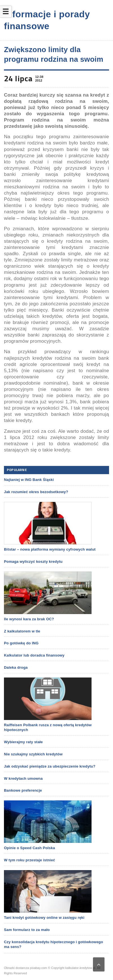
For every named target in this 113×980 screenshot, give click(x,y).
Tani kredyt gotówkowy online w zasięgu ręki (44, 918)
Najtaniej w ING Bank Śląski (29, 480)
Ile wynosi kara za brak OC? (29, 619)
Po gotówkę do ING (21, 643)
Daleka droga (16, 667)
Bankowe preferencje (23, 790)
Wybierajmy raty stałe (23, 742)
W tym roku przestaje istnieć (30, 860)
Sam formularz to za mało (27, 930)
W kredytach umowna (23, 778)
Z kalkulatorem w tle (22, 631)
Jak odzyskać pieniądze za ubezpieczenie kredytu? (50, 766)
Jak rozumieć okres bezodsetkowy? (36, 492)
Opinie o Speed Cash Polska (30, 848)
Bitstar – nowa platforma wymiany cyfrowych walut (50, 549)
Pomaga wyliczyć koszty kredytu (33, 562)
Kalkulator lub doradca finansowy (34, 655)
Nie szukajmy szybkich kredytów (33, 754)
